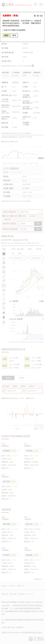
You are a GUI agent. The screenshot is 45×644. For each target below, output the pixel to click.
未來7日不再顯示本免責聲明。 (15, 30)
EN (41, 16)
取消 (14, 35)
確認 (6, 35)
